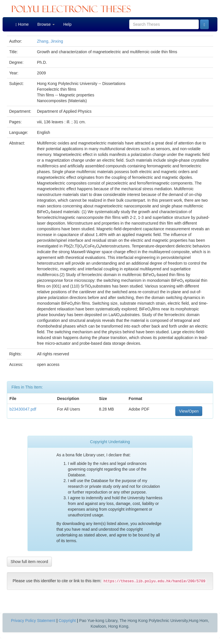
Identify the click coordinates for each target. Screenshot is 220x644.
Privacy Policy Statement (33, 621)
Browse (46, 24)
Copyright (67, 621)
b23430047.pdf (23, 409)
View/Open (189, 411)
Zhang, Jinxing (50, 41)
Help (67, 24)
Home (22, 24)
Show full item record (29, 562)
